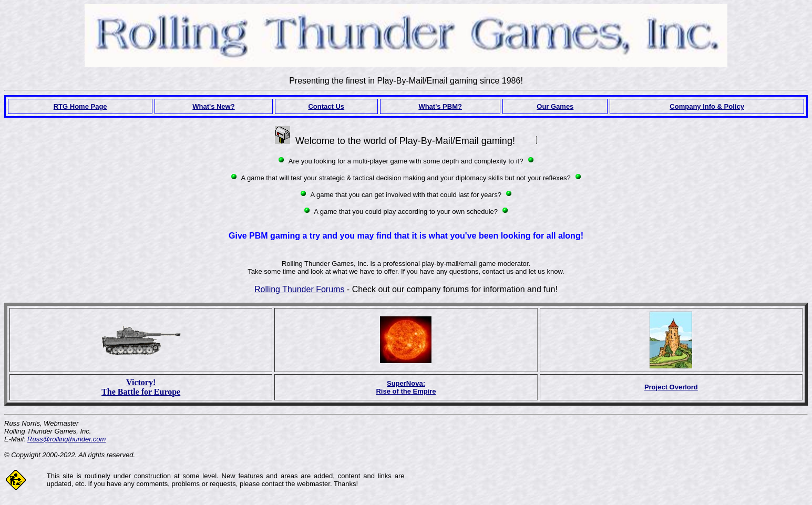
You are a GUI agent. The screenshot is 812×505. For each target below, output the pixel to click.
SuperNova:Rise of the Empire (406, 387)
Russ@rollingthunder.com (66, 439)
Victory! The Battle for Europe (141, 387)
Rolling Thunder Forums (299, 289)
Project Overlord (671, 387)
